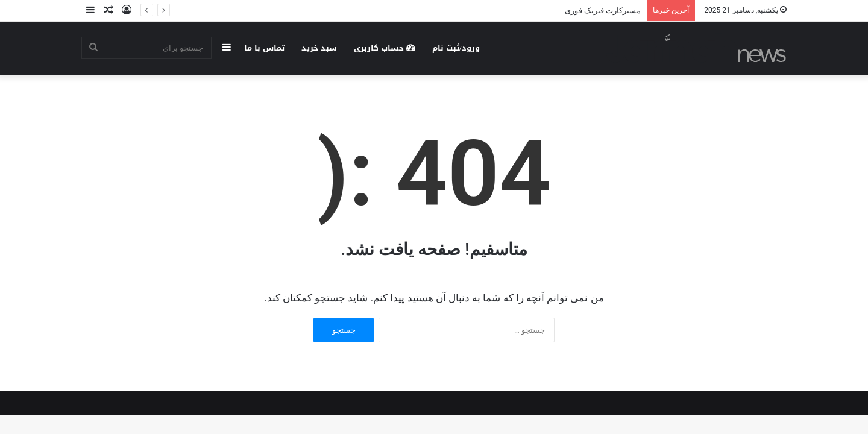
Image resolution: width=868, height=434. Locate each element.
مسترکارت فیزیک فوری (603, 11)
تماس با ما (264, 48)
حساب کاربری (385, 48)
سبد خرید (319, 48)
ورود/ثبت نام (456, 48)
